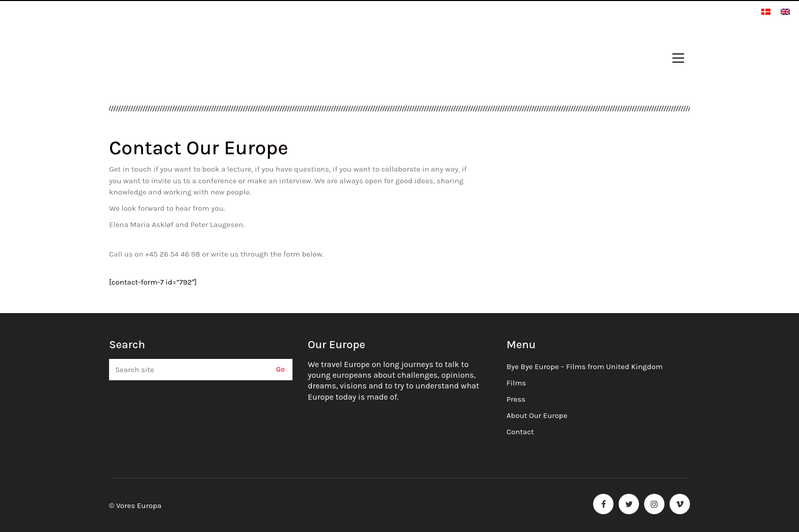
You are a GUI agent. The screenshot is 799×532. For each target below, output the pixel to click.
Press (516, 399)
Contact (520, 432)
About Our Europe (537, 415)
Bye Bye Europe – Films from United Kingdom (585, 367)
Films (516, 383)
